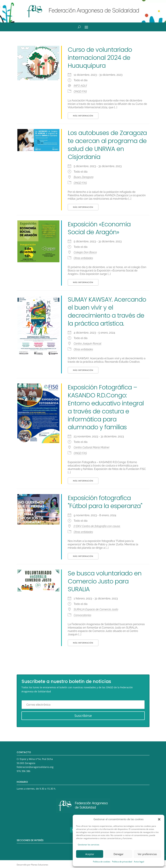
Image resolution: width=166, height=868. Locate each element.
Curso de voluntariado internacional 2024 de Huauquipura (100, 58)
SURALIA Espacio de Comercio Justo (96, 609)
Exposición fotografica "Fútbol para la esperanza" (105, 502)
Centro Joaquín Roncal (88, 344)
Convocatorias (82, 615)
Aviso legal (139, 862)
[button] (159, 819)
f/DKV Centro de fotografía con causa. (97, 526)
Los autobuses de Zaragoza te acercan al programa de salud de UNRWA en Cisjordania (107, 145)
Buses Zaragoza (84, 177)
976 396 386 (23, 771)
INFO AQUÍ (80, 86)
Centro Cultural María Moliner (92, 447)
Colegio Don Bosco (85, 252)
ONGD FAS (80, 91)
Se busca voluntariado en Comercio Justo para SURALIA (105, 581)
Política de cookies (102, 862)
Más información (83, 116)
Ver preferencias (147, 854)
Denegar (118, 854)
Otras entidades (83, 258)
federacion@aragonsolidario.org (35, 767)
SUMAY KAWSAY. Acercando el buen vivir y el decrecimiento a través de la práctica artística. (107, 311)
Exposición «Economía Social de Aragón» (99, 228)
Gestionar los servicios (89, 845)
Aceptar (90, 854)
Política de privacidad (122, 862)
